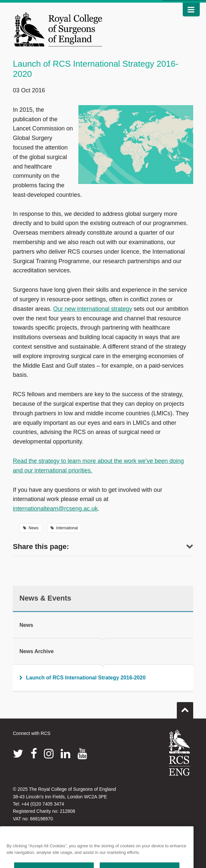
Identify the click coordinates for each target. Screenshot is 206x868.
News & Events (45, 598)
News (31, 528)
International (64, 528)
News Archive (36, 651)
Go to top (185, 708)
